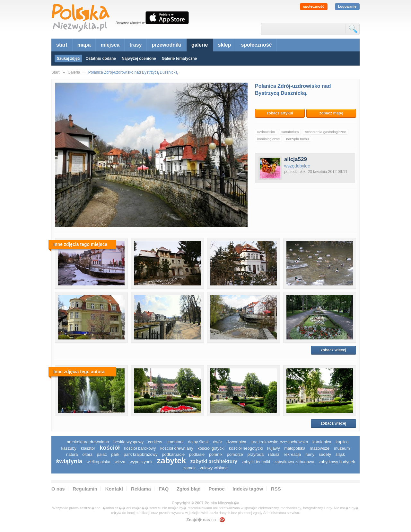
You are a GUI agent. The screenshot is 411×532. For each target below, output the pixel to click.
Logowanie (347, 6)
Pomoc (217, 489)
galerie (200, 45)
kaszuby (69, 448)
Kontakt (114, 489)
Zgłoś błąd (189, 489)
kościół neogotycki (246, 448)
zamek (189, 468)
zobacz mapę (331, 113)
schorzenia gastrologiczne (325, 132)
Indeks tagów (248, 489)
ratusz (274, 454)
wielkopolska (99, 462)
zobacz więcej (333, 350)
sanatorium (290, 132)
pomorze (235, 454)
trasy (136, 45)
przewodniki (166, 45)
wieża (120, 462)
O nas (58, 489)
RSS (276, 489)
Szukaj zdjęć (68, 59)
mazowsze (320, 448)
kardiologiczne (268, 139)
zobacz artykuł (280, 113)
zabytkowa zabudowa (294, 462)
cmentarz (175, 442)
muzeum (342, 448)
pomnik (216, 454)
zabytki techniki (256, 462)
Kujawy (274, 448)
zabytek (171, 460)
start (62, 45)
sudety (325, 454)
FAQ (164, 489)
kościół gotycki (211, 448)
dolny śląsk (198, 442)
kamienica (322, 442)
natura (72, 454)
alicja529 (296, 159)
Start (55, 72)
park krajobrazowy (141, 454)
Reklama (141, 489)
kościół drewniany (177, 448)
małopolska (295, 448)
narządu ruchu (297, 139)
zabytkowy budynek (337, 462)
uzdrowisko (266, 132)
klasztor (88, 448)
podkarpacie (173, 454)
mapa (84, 45)
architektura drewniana (88, 442)
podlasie (197, 454)
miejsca (110, 45)
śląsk (340, 454)
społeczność (314, 6)
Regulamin (85, 489)
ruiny (310, 454)
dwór (217, 442)
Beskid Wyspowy (128, 442)
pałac (102, 454)
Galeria (74, 72)
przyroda (256, 454)
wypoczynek (141, 462)
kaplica (342, 442)
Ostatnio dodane (101, 59)
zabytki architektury (214, 461)
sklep (225, 45)
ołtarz (87, 454)
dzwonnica (236, 442)
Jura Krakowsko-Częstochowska (279, 442)
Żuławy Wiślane (214, 468)
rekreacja (292, 454)
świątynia (69, 461)
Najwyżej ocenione (139, 59)
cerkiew (155, 442)
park (115, 454)
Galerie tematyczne (179, 59)
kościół (110, 448)
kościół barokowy (140, 448)
